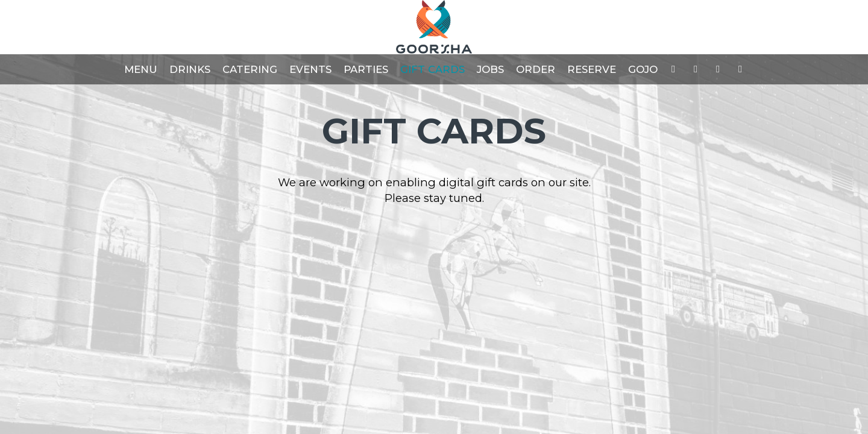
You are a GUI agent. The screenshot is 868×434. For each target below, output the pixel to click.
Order (536, 69)
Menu (141, 69)
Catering (250, 69)
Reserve (592, 69)
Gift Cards (432, 69)
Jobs (490, 69)
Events (310, 69)
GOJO (643, 69)
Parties (366, 69)
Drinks (190, 69)
